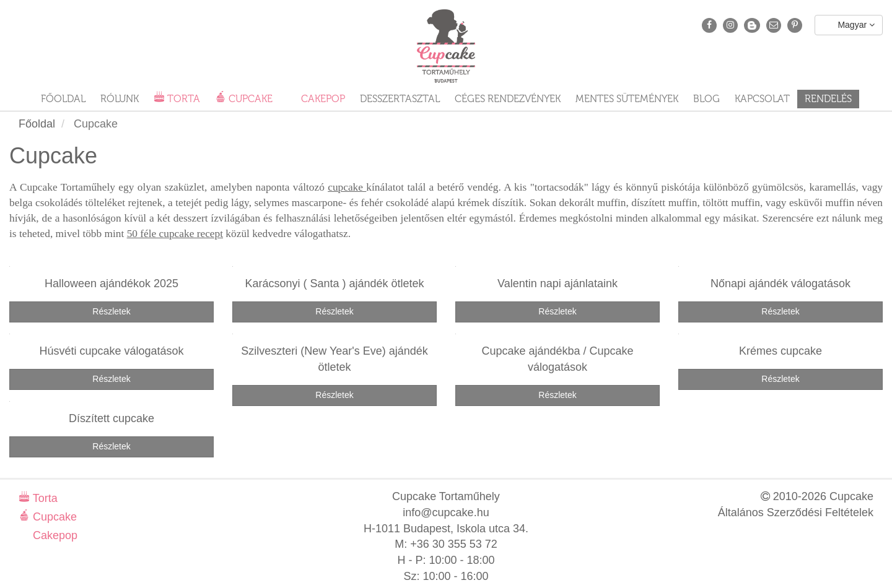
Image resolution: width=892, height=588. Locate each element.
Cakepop (54, 535)
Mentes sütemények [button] (627, 99)
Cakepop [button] (322, 99)
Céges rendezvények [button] (508, 99)
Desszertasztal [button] (400, 99)
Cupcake (53, 517)
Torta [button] (182, 99)
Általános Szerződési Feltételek (796, 512)
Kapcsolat (762, 99)
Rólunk (120, 99)
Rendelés (828, 99)
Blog (706, 99)
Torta (44, 498)
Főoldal (63, 99)
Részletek (111, 311)
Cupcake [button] (249, 99)
